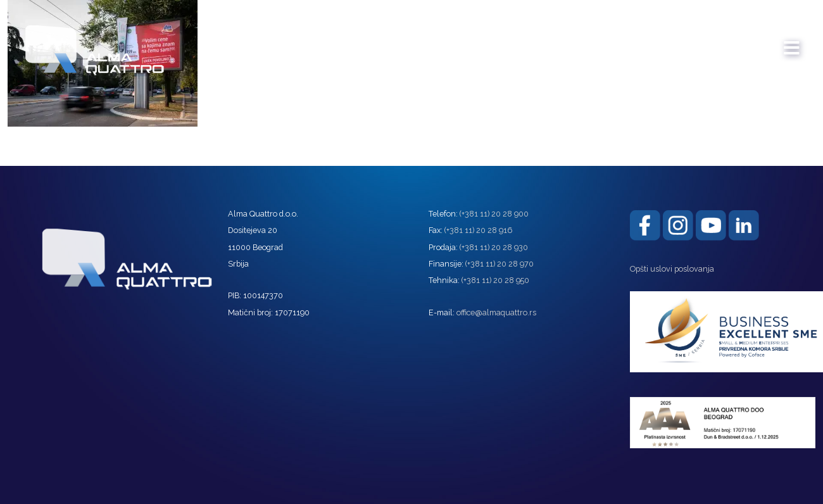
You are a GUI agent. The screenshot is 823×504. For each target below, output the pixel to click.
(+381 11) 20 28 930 (494, 247)
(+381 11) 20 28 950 (495, 280)
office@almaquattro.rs (496, 312)
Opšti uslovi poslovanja (672, 269)
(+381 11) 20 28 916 (478, 230)
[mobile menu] (792, 42)
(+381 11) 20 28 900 (494, 214)
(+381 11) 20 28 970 (499, 264)
